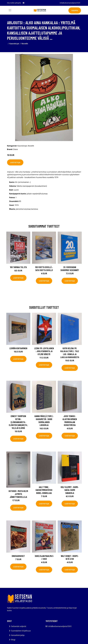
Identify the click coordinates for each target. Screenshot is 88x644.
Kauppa (75, 10)
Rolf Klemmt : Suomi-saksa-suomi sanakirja (70, 490)
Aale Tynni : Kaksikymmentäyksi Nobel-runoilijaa (44, 490)
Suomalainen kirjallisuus (21, 631)
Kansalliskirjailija (18, 635)
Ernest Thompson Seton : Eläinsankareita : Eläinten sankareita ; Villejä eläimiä (18, 422)
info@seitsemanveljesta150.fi (70, 3)
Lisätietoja (15, 162)
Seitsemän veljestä (19, 626)
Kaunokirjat (14, 44)
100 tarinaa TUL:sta (18, 267)
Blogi (13, 640)
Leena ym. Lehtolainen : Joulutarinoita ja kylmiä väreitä (44, 351)
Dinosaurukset (18, 556)
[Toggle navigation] (10, 10)
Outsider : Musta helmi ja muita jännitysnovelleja (18, 494)
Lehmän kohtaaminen (18, 348)
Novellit (25, 44)
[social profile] (24, 3)
